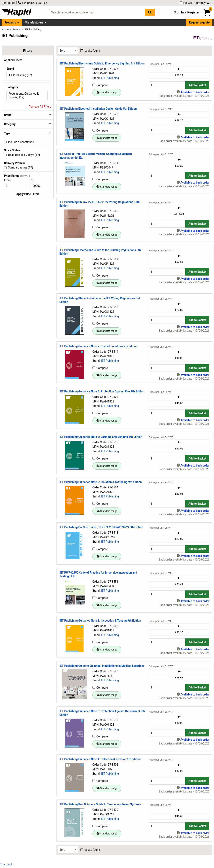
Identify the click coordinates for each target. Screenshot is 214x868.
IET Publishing (110, 78)
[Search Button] (150, 12)
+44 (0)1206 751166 (33, 3)
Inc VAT (186, 3)
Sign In (179, 12)
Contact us (8, 3)
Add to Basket (197, 85)
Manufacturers (34, 22)
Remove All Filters (40, 107)
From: (9, 180)
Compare (100, 85)
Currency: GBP (203, 3)
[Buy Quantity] (167, 85)
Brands (17, 29)
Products (10, 22)
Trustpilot (6, 864)
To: (33, 180)
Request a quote (199, 22)
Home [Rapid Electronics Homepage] (5, 29)
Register (193, 12)
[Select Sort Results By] (68, 51)
